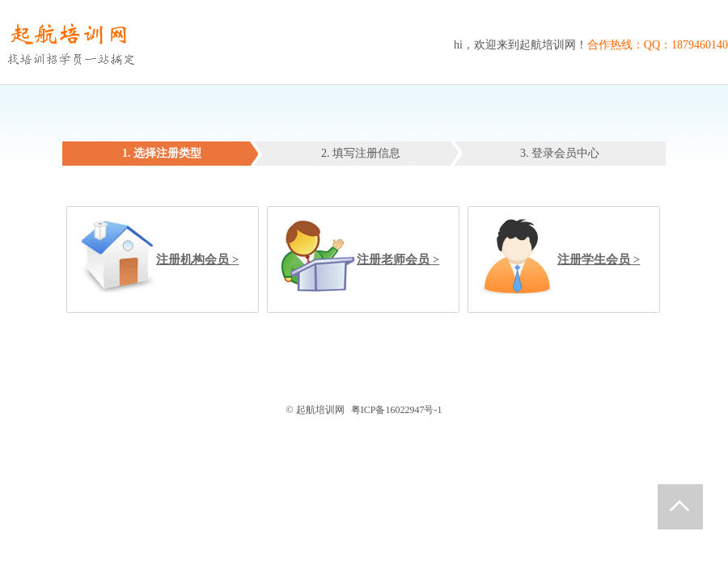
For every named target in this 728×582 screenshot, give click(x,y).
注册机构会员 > (197, 259)
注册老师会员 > (398, 259)
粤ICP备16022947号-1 (397, 410)
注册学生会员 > (599, 259)
